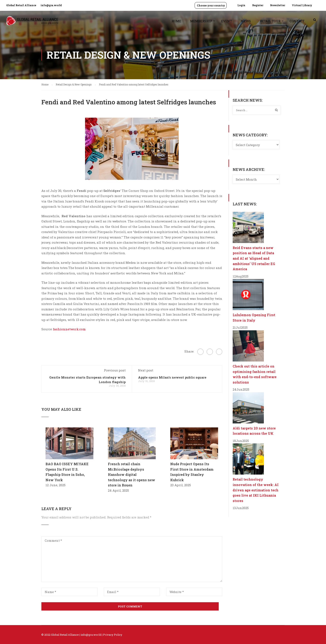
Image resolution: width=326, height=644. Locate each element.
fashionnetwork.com (69, 329)
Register (258, 5)
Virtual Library (302, 5)
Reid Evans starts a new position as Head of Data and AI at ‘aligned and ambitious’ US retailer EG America (254, 258)
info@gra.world (51, 5)
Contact (297, 21)
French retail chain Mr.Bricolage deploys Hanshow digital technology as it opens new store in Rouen (132, 474)
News (246, 21)
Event (227, 21)
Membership (201, 21)
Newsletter (278, 5)
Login (241, 5)
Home (176, 21)
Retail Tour (270, 21)
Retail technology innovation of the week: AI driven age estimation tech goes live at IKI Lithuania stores (256, 490)
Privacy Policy (113, 635)
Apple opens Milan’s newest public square (172, 377)
